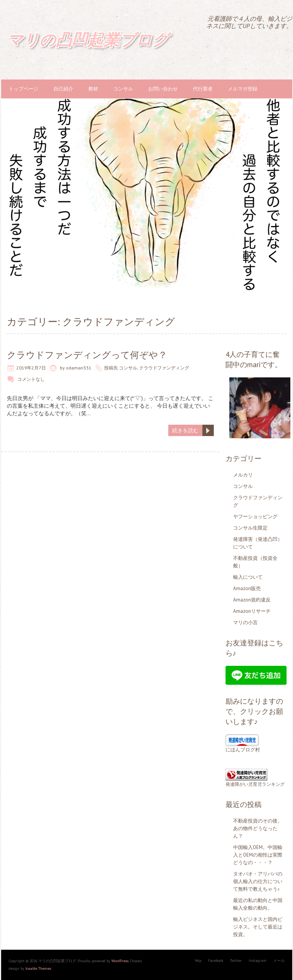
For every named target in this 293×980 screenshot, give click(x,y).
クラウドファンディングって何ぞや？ (87, 355)
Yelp (198, 961)
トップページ (24, 89)
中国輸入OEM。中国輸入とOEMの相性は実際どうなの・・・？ (258, 855)
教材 (93, 89)
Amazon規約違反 (252, 600)
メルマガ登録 (243, 89)
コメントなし (31, 379)
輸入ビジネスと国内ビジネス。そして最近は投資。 (258, 927)
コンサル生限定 (250, 528)
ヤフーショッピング (255, 516)
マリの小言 (245, 622)
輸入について (248, 577)
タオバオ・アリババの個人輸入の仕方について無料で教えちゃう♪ (258, 881)
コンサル (123, 89)
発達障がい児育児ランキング (255, 784)
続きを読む (185, 430)
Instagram (258, 961)
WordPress (120, 961)
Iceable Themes (38, 968)
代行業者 (203, 89)
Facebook (216, 961)
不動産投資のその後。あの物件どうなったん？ (258, 828)
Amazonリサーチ (252, 611)
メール (279, 961)
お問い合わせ (163, 89)
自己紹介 (63, 89)
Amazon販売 (247, 588)
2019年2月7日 (31, 368)
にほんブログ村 (243, 750)
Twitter (236, 961)
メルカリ (243, 475)
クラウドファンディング (164, 368)
